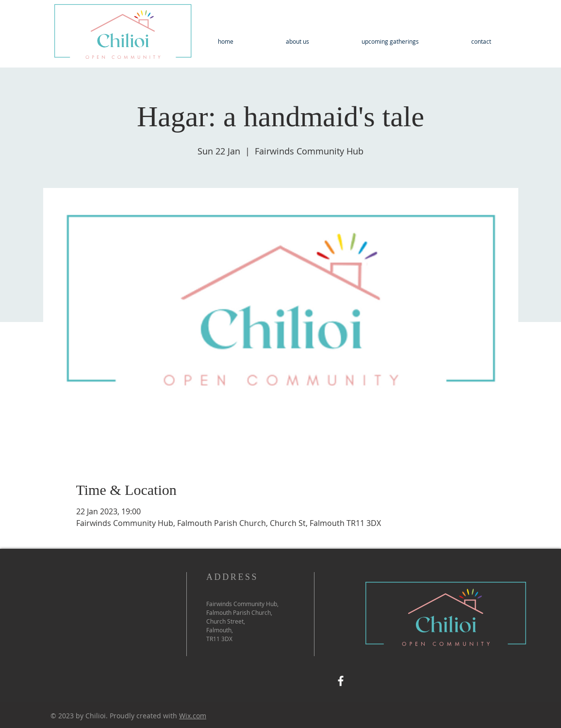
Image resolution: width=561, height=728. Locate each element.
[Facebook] (341, 681)
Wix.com (193, 716)
